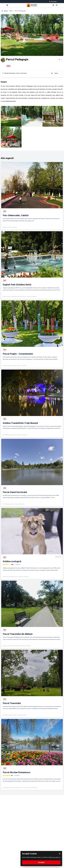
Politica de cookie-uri (54, 857)
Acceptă (41, 862)
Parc (11, 11)
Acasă (6, 11)
